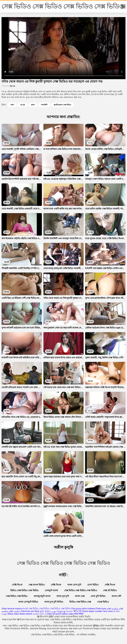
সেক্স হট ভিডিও (110, 590)
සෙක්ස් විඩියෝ (39, 614)
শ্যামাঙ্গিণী (44, 105)
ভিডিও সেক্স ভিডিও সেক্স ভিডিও (24, 590)
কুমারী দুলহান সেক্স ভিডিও (62, 105)
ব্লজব (33, 105)
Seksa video (13, 614)
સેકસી (25, 609)
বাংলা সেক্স (80, 596)
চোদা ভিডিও (93, 585)
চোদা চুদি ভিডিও (98, 596)
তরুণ (12, 105)
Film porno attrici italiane (83, 609)
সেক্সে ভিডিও (103, 602)
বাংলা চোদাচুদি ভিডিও (28, 602)
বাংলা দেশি (116, 596)
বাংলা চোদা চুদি (74, 585)
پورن (54, 611)
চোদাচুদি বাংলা (51, 590)
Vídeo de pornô (54, 614)
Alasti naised (26, 614)
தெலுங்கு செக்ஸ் (65, 611)
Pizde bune (101, 609)
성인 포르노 (45, 611)
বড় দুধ (23, 105)
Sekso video (68, 614)
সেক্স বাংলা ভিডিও (37, 585)
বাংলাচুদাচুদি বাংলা (42, 596)
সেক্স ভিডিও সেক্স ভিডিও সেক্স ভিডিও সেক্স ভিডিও (50, 609)
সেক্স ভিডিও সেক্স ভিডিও (17, 596)
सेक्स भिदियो (79, 614)
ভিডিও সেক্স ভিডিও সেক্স (80, 602)
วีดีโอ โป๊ (77, 611)
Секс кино (108, 611)
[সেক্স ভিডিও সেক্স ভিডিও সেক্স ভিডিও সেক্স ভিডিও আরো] (123, 6)
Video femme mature (12, 609)
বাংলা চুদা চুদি (63, 596)
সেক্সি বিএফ (17, 585)
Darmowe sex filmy (30, 611)
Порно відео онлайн (92, 611)
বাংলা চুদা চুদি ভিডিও (54, 602)
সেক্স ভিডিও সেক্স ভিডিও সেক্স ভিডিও (81, 590)
